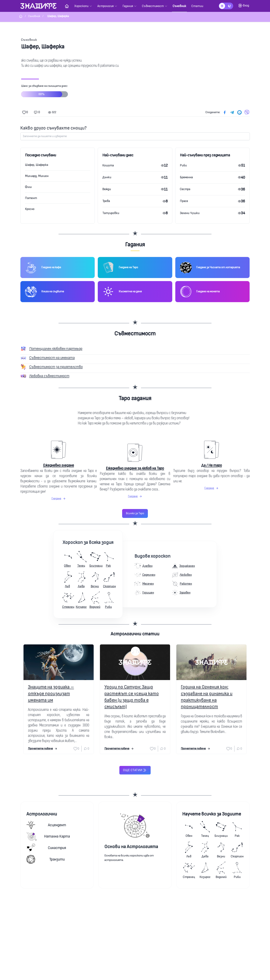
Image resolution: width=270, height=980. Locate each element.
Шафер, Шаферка (37, 165)
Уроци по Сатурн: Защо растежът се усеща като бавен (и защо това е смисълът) (132, 697)
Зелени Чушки (190, 213)
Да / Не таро (212, 465)
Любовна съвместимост (49, 376)
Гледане (59, 499)
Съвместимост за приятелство (56, 367)
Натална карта (48, 836)
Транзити (46, 859)
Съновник (29, 40)
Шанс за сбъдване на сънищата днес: (45, 92)
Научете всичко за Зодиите (212, 814)
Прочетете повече (43, 749)
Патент (31, 198)
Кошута (108, 165)
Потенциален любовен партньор (56, 349)
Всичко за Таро (135, 513)
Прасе (184, 201)
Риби (183, 165)
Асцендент (46, 825)
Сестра (185, 189)
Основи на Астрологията (131, 847)
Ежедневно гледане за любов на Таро (135, 468)
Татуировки (111, 213)
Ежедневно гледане (59, 465)
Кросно (30, 209)
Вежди (107, 189)
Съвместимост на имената (52, 358)
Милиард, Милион (37, 176)
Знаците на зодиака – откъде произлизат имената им (51, 693)
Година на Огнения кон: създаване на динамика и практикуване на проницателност (207, 697)
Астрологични (42, 814)
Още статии (135, 770)
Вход (244, 6)
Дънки (107, 177)
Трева (106, 201)
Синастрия (46, 848)
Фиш (28, 187)
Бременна (186, 177)
